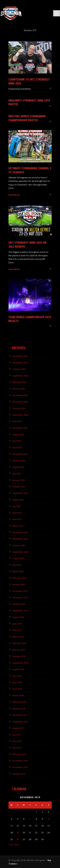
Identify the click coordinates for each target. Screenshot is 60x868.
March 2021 (18, 526)
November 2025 (20, 363)
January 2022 (19, 480)
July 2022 (17, 474)
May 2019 (17, 630)
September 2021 (20, 493)
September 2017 (20, 722)
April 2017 (17, 748)
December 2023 (20, 428)
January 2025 (19, 389)
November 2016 (20, 767)
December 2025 (20, 356)
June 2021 (17, 513)
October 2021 (19, 487)
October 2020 (19, 545)
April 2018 (17, 689)
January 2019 (19, 650)
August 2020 (18, 558)
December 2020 (20, 532)
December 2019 (20, 591)
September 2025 (20, 376)
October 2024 (19, 408)
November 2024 (20, 402)
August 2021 (18, 500)
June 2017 (17, 741)
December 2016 (20, 761)
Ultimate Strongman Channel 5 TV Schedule (30, 170)
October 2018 (19, 656)
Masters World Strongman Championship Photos (27, 118)
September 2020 (20, 552)
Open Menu (57, 13)
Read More (14, 195)
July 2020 (17, 565)
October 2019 (19, 604)
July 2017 (17, 735)
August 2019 (18, 617)
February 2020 (19, 578)
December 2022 (20, 454)
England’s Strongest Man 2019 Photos (29, 102)
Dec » (17, 845)
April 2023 (17, 447)
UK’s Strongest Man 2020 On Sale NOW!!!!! (27, 245)
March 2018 (18, 695)
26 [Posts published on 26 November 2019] (18, 839)
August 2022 (18, 467)
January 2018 (19, 709)
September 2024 (20, 415)
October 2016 (19, 774)
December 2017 (20, 715)
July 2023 (17, 441)
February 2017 (19, 754)
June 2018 (17, 682)
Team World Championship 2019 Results (30, 319)
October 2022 (19, 461)
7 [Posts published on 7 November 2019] (30, 819)
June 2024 (17, 421)
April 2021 (17, 519)
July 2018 (17, 676)
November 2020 (20, 539)
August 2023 (18, 434)
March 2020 (18, 571)
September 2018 (20, 663)
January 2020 (19, 585)
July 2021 (17, 506)
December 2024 (20, 395)
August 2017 (18, 728)
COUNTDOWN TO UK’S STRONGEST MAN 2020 (29, 81)
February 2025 (19, 382)
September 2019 (20, 611)
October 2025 (19, 369)
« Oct (11, 845)
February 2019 (19, 643)
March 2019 (18, 637)
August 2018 (18, 669)
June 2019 (17, 624)
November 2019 (20, 598)
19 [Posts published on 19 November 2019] (18, 833)
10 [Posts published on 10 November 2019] (48, 819)
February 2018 (19, 702)
